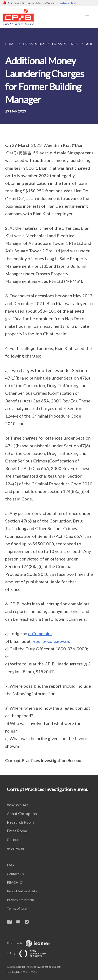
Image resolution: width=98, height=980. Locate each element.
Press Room (17, 831)
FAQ (10, 865)
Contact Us (15, 874)
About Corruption (22, 814)
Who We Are (18, 805)
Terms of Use (17, 908)
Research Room (20, 822)
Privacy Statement (21, 900)
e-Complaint (40, 633)
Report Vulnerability (22, 891)
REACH (13, 882)
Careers (14, 839)
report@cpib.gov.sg (50, 641)
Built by (30, 953)
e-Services (16, 848)
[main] (49, 401)
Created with (32, 943)
